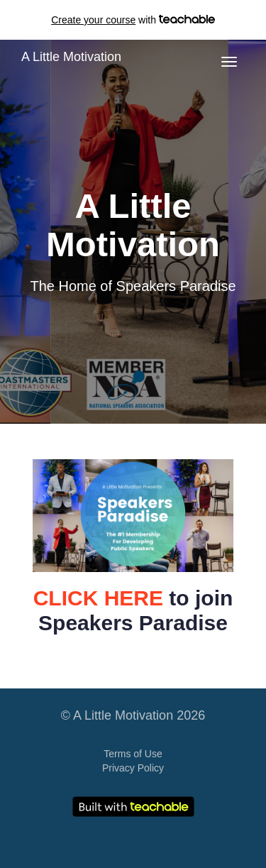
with (133, 20)
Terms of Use (133, 754)
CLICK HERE (98, 598)
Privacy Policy (133, 768)
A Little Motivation (71, 57)
